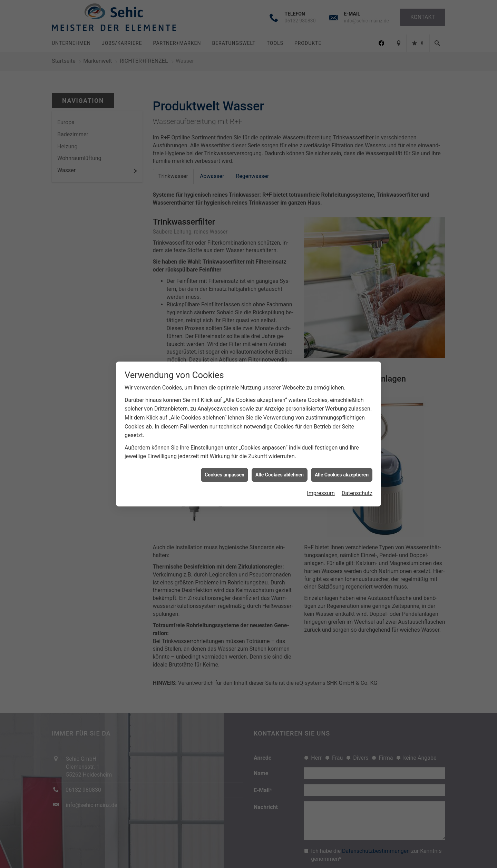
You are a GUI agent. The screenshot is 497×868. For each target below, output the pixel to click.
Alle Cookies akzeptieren (342, 472)
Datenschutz (357, 490)
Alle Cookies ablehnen (280, 472)
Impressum (321, 490)
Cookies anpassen (225, 472)
